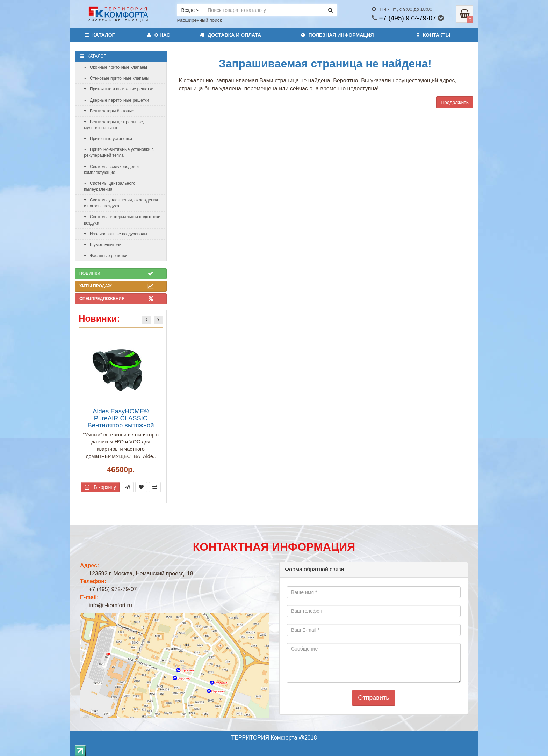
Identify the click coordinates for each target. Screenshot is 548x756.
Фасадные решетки (106, 256)
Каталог (100, 35)
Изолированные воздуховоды (116, 234)
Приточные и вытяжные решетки (119, 89)
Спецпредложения (116, 299)
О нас (159, 35)
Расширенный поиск (200, 20)
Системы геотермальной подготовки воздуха (122, 220)
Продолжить (455, 102)
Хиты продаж (116, 286)
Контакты (433, 35)
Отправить (373, 698)
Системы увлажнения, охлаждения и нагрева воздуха (121, 203)
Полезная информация (337, 35)
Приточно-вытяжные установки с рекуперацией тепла (119, 152)
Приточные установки (108, 139)
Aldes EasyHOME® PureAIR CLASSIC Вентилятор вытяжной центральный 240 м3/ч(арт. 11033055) (121, 425)
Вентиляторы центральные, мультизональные (114, 125)
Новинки (116, 273)
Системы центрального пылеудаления (110, 186)
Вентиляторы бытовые (109, 111)
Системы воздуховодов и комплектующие (111, 170)
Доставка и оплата (230, 35)
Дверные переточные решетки (116, 100)
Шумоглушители (103, 245)
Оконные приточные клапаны (116, 67)
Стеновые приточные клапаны (117, 78)
